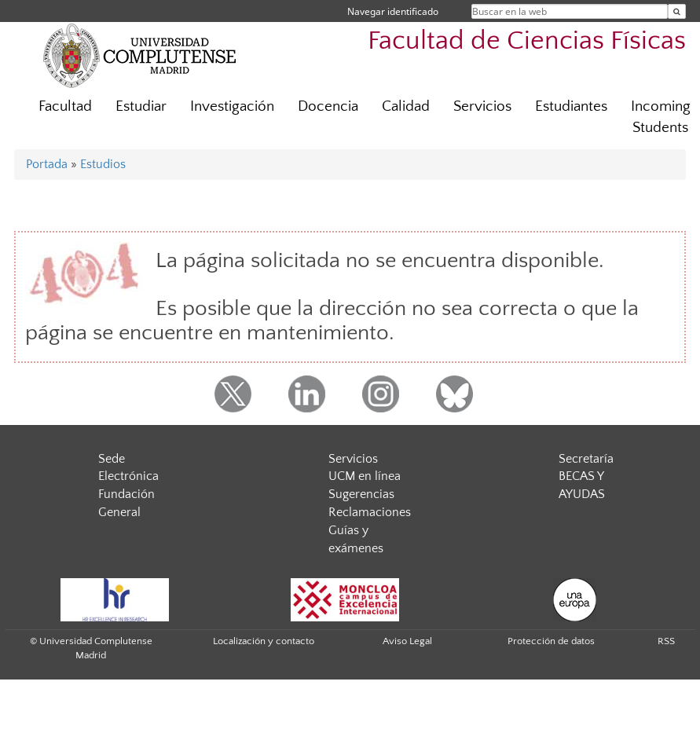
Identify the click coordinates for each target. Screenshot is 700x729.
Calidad (406, 106)
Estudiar (141, 106)
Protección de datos (551, 641)
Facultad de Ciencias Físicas (527, 41)
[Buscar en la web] (677, 11)
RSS (666, 641)
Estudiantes (571, 106)
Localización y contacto (264, 641)
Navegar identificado (393, 11)
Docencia (328, 106)
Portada (47, 164)
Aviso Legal (407, 641)
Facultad (65, 106)
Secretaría (586, 459)
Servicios (482, 106)
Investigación (232, 106)
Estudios (103, 164)
